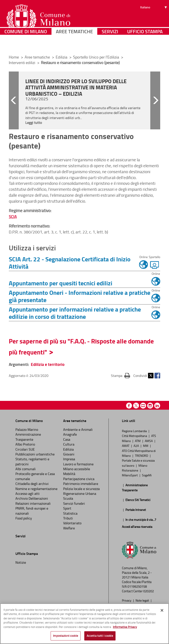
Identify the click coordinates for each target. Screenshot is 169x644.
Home (14, 57)
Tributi (68, 518)
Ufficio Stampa (145, 45)
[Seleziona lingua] (154, 20)
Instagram (150, 406)
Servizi (110, 45)
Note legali (143, 600)
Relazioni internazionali (33, 503)
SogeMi (147, 475)
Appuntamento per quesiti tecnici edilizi (61, 283)
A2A (137, 446)
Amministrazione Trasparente (28, 437)
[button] (14, 101)
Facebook (157, 376)
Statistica (70, 513)
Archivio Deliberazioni (32, 498)
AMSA (149, 441)
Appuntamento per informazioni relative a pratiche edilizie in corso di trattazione (75, 313)
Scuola (68, 498)
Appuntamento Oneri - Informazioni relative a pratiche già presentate (80, 296)
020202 (149, 591)
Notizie (21, 562)
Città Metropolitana (135, 436)
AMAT (126, 446)
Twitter (151, 376)
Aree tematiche (74, 45)
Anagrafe (70, 434)
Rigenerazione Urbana (80, 494)
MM (146, 446)
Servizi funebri (74, 503)
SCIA (13, 216)
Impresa (69, 459)
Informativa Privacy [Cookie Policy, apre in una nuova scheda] (125, 628)
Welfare (69, 528)
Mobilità (69, 474)
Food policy (24, 518)
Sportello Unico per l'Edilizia (96, 57)
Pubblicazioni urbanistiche (35, 454)
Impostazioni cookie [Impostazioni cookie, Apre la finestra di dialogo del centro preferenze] (65, 637)
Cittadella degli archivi (32, 484)
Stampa (120, 375)
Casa (67, 439)
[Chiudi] (162, 611)
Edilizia (62, 57)
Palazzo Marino (27, 429)
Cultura (69, 444)
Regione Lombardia (135, 431)
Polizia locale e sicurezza (81, 489)
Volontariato (72, 523)
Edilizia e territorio (48, 364)
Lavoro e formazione (78, 464)
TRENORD (142, 455)
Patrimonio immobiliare (81, 484)
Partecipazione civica (79, 479)
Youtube (143, 406)
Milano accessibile (77, 469)
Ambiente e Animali (78, 429)
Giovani (69, 454)
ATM (138, 441)
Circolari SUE (25, 449)
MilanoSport (130, 475)
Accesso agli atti (28, 494)
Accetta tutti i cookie (100, 637)
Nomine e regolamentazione (36, 489)
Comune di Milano (26, 45)
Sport (67, 508)
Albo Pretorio (25, 444)
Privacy (127, 600)
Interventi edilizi (22, 62)
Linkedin (157, 406)
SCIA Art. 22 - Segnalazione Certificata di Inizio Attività (70, 263)
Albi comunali (26, 469)
